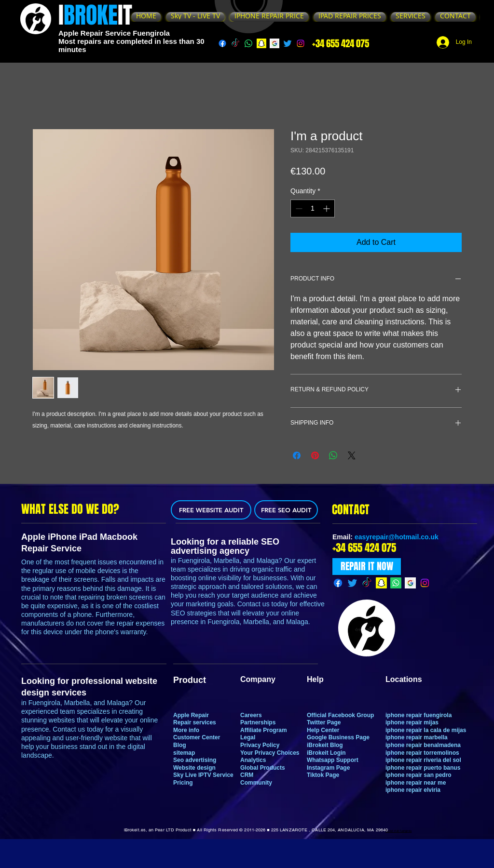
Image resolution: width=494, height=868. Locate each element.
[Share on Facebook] (297, 455)
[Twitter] (288, 43)
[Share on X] (352, 455)
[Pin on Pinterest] (315, 455)
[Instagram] (301, 43)
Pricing (183, 783)
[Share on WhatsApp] (333, 455)
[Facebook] (222, 43)
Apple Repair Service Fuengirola (114, 33)
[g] (274, 43)
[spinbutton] (313, 208)
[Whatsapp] (248, 43)
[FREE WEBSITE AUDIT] (211, 510)
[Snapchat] (261, 43)
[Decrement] (298, 208)
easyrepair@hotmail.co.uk (397, 537)
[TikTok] (235, 43)
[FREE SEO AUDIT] (286, 510)
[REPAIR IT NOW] (367, 567)
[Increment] (327, 208)
